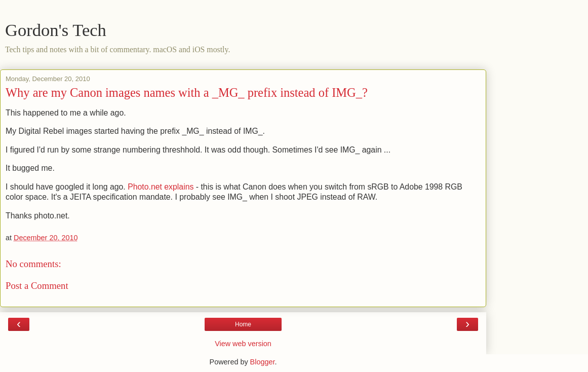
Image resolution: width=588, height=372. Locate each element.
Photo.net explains (161, 187)
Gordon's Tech (56, 30)
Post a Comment (37, 286)
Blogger (263, 362)
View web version (243, 344)
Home (243, 324)
